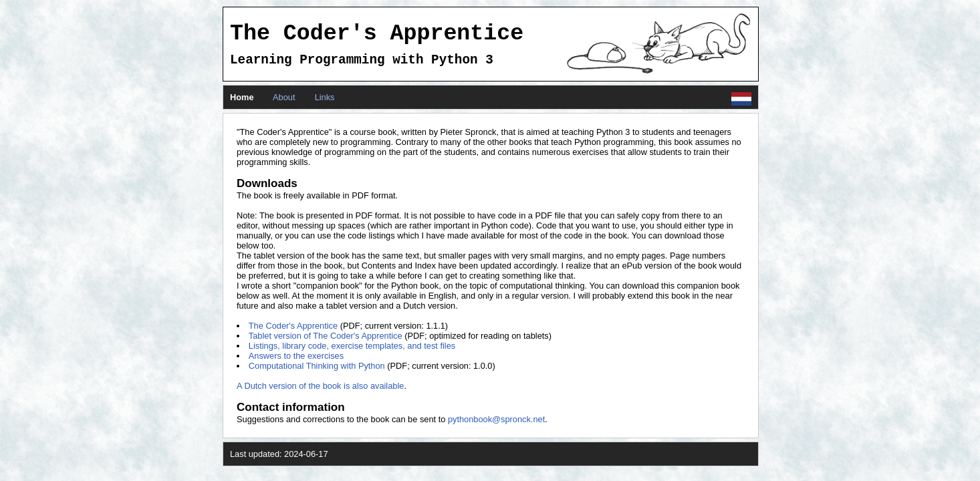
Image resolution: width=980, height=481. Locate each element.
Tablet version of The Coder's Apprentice (326, 336)
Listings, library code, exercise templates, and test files (352, 346)
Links (325, 97)
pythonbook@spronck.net (496, 419)
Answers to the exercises (296, 356)
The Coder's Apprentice (293, 326)
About (284, 97)
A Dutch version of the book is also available (320, 386)
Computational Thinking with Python (317, 366)
